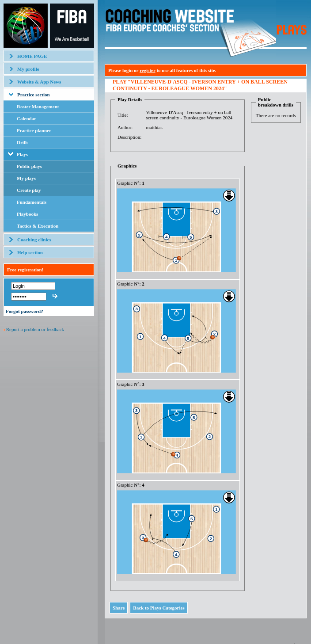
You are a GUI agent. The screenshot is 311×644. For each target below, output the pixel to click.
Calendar (27, 118)
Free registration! (25, 270)
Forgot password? (25, 311)
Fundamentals (32, 202)
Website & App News (39, 82)
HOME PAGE (32, 56)
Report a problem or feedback (35, 329)
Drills (23, 142)
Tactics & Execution (38, 226)
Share (119, 608)
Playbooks (27, 214)
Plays (22, 154)
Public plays (29, 166)
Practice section (34, 95)
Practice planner (34, 130)
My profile (28, 69)
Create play (29, 190)
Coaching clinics (34, 240)
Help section (30, 252)
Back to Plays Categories (159, 608)
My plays (26, 178)
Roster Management (38, 107)
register (148, 70)
